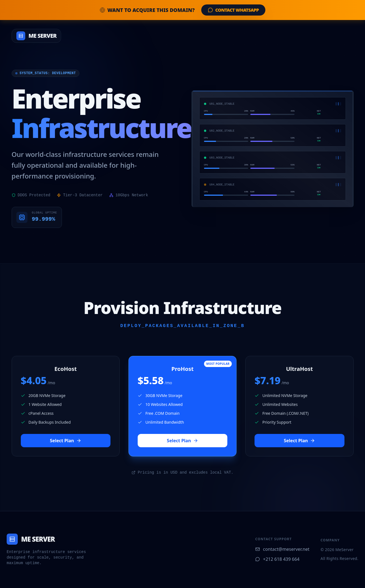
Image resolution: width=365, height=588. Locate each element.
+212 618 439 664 (277, 559)
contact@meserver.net (282, 549)
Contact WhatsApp (233, 10)
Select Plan (66, 441)
